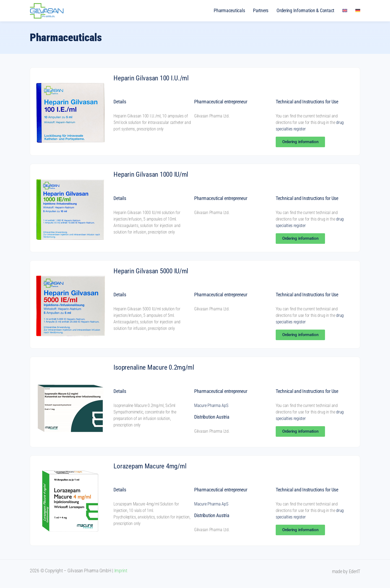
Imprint (121, 571)
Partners (261, 11)
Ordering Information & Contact (305, 11)
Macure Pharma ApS (211, 405)
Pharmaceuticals (229, 11)
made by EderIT (346, 571)
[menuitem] (345, 11)
